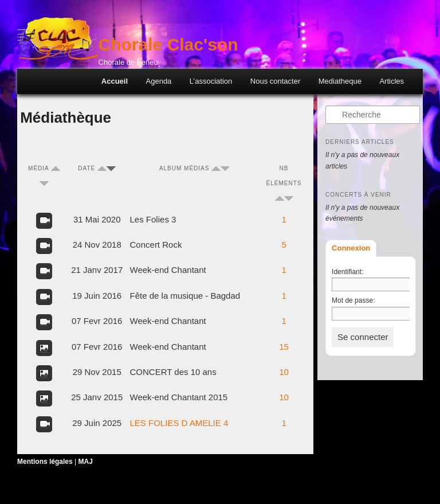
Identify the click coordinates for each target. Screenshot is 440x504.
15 (284, 347)
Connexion (351, 248)
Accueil (115, 81)
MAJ (86, 462)
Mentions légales (45, 462)
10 (284, 372)
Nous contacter (275, 81)
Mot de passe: (353, 300)
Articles (392, 81)
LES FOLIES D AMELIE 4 (179, 423)
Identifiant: (347, 272)
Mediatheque (340, 81)
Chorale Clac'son (168, 44)
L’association (211, 81)
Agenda (159, 81)
